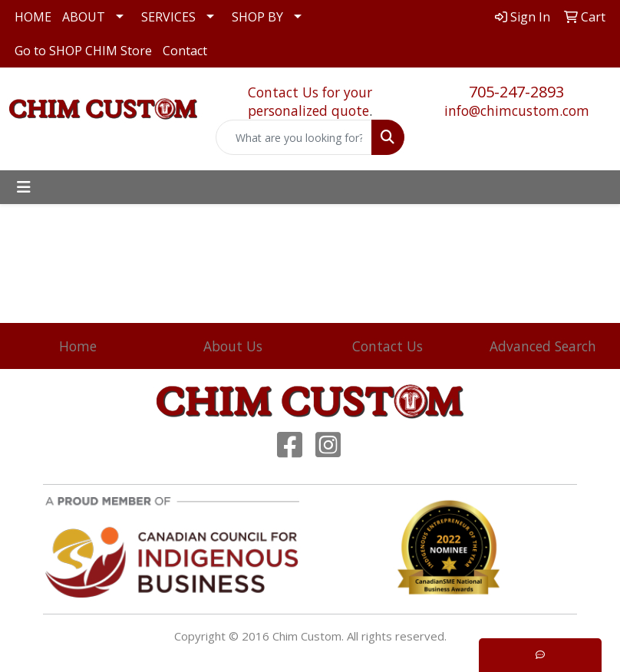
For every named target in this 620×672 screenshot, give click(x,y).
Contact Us (387, 346)
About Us (233, 346)
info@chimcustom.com (517, 110)
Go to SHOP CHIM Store (83, 51)
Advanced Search (543, 346)
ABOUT (84, 17)
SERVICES (168, 17)
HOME (33, 17)
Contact (185, 51)
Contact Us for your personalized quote (310, 101)
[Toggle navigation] (24, 187)
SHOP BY (257, 17)
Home (78, 346)
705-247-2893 (516, 92)
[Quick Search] (294, 137)
